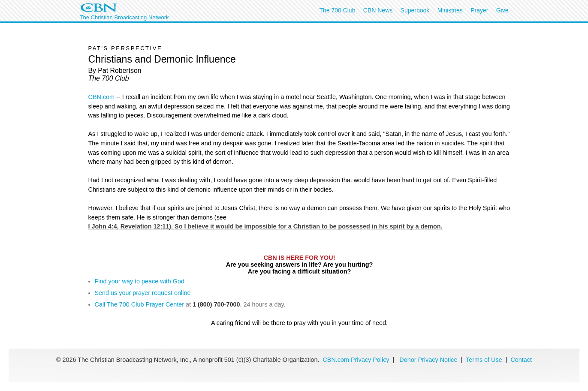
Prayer (479, 10)
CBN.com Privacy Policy (356, 360)
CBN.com (102, 97)
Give (502, 10)
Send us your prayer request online (143, 293)
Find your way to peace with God (140, 281)
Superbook (415, 10)
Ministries (450, 10)
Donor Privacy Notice (428, 360)
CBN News (378, 10)
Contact (521, 360)
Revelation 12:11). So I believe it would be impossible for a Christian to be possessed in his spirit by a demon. (282, 226)
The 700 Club (337, 10)
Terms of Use (485, 360)
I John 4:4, (265, 226)
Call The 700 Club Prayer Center (140, 304)
